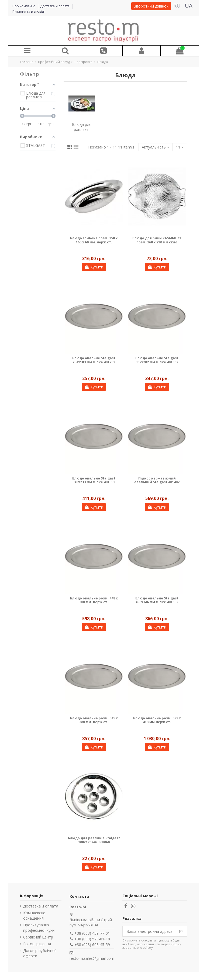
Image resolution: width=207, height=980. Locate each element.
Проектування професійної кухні (39, 928)
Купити (94, 267)
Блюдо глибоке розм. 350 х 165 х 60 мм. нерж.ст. (94, 240)
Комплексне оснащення (34, 915)
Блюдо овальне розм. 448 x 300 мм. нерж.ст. (94, 600)
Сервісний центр (38, 937)
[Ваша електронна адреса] (149, 931)
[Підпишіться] (181, 931)
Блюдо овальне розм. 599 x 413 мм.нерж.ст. (157, 720)
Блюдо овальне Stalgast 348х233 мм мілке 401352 (94, 480)
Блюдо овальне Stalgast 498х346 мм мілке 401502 (157, 600)
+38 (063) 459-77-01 (92, 933)
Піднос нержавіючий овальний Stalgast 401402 (157, 480)
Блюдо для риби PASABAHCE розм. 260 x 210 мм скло (157, 240)
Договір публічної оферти (39, 953)
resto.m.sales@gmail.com (92, 958)
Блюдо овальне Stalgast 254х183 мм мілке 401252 (94, 360)
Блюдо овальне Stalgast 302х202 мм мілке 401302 (157, 360)
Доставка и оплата (55, 6)
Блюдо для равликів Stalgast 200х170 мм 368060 (94, 840)
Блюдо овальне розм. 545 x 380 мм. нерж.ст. (94, 720)
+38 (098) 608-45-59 (92, 945)
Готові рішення (37, 944)
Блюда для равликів (82, 127)
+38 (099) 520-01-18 (92, 939)
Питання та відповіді (28, 11)
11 (180, 147)
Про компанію (24, 6)
